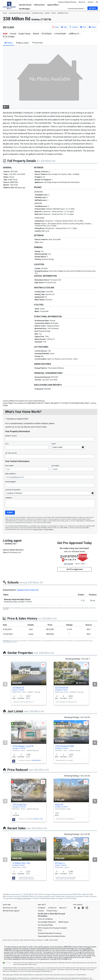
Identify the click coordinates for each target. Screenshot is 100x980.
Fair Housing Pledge (45, 925)
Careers (91, 2)
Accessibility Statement (47, 922)
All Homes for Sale (10, 908)
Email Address (11, 474)
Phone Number (11, 482)
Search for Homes (26, 5)
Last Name (55, 466)
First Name (9, 466)
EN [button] (97, 2)
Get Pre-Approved (75, 569)
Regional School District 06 (28, 590)
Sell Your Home (40, 5)
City (7, 444)
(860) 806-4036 (36, 760)
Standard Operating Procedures (50, 933)
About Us (82, 2)
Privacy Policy (52, 911)
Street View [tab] (38, 43)
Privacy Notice (49, 529)
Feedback (42, 908)
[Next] (95, 684)
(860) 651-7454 (38, 819)
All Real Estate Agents (11, 911)
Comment (9, 498)
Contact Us (52, 908)
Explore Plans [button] (33, 964)
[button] (93, 8)
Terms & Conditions (45, 919)
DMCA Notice (64, 922)
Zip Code (11, 453)
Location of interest (13, 490)
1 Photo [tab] (9, 43)
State (54, 444)
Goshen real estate (23, 898)
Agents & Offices (54, 5)
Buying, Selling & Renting (67, 2)
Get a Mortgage (25, 9)
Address (11, 436)
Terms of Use (38, 529)
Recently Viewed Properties (76, 9)
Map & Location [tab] (22, 43)
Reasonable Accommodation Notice (52, 936)
